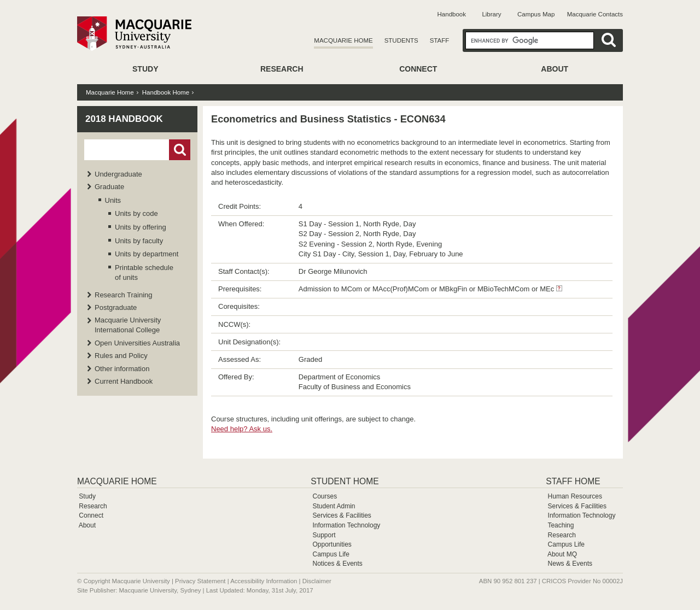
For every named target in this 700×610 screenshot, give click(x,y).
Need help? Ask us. (242, 429)
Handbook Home (166, 92)
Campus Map (536, 14)
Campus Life (331, 554)
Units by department (147, 254)
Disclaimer (317, 581)
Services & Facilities (342, 515)
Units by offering (141, 227)
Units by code (136, 213)
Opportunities (332, 544)
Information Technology (346, 525)
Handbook (452, 14)
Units (113, 200)
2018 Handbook (124, 119)
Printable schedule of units (144, 272)
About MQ (562, 554)
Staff (440, 40)
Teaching (561, 525)
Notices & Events (337, 564)
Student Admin (334, 506)
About (555, 69)
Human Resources (575, 496)
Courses (325, 496)
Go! (180, 150)
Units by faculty (139, 241)
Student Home (345, 481)
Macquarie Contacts (595, 14)
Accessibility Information (264, 581)
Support (324, 535)
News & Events (570, 564)
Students (401, 40)
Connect (418, 69)
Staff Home (573, 481)
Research (282, 69)
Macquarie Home (343, 40)
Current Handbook (124, 381)
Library (491, 14)
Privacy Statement (200, 581)
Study (145, 69)
